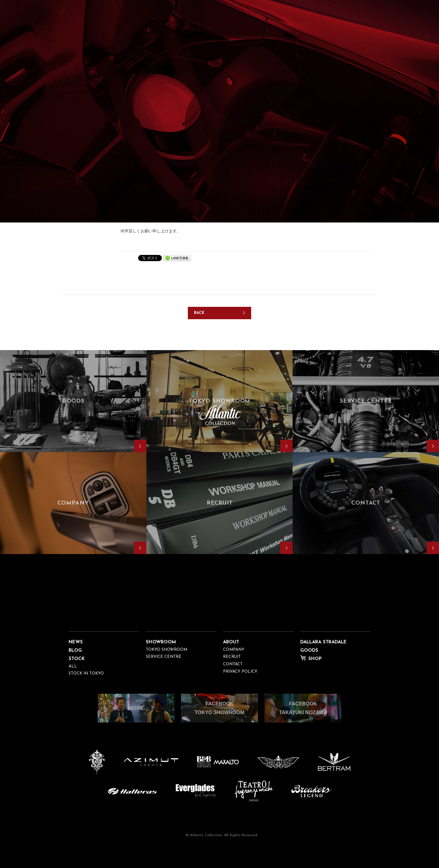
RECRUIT (232, 657)
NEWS (76, 642)
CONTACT (233, 664)
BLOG (75, 651)
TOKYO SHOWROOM (167, 650)
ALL (73, 666)
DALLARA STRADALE (323, 642)
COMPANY (234, 650)
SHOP (315, 659)
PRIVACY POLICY (240, 672)
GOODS (309, 651)
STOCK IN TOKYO (86, 673)
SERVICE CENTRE (164, 657)
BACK (199, 313)
